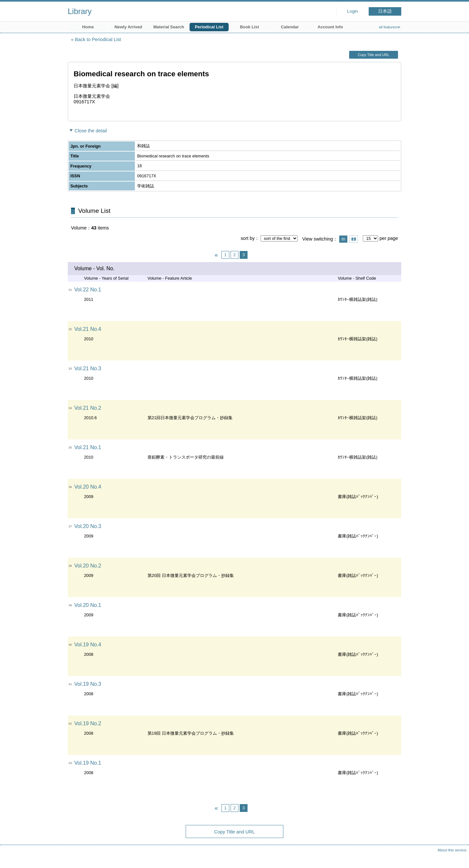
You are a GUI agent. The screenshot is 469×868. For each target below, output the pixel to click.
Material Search (169, 27)
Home (88, 27)
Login (353, 11)
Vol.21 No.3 (88, 368)
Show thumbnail (354, 239)
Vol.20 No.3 (88, 526)
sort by (248, 238)
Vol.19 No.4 (88, 645)
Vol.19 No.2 (88, 723)
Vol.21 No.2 (88, 408)
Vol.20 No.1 (88, 605)
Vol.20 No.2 (88, 566)
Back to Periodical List (98, 39)
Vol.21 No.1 (88, 447)
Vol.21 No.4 (88, 329)
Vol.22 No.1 (88, 290)
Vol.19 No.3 (88, 684)
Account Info (330, 27)
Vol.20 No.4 (88, 487)
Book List (249, 27)
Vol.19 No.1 (88, 763)
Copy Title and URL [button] (373, 55)
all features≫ (390, 27)
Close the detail (91, 131)
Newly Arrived (128, 27)
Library (80, 11)
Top (458, 857)
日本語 (385, 11)
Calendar (290, 27)
